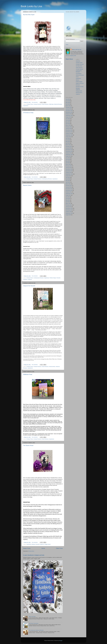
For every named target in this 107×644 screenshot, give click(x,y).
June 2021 (68, 198)
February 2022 (69, 186)
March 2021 (68, 203)
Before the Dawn (32, 616)
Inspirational (26, 106)
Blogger (61, 641)
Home (43, 548)
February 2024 (69, 146)
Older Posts (59, 548)
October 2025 (69, 114)
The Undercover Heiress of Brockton (36, 630)
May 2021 (68, 200)
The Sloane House (28, 445)
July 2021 (68, 197)
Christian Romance (37, 104)
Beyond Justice (27, 185)
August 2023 (68, 156)
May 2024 (68, 141)
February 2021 (69, 205)
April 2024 (68, 143)
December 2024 (69, 130)
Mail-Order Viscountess (34, 623)
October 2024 (69, 133)
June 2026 (68, 101)
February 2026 (69, 107)
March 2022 (68, 184)
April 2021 (68, 202)
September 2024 (69, 135)
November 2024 (69, 132)
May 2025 (68, 122)
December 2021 (69, 189)
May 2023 (68, 161)
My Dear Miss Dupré (29, 15)
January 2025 (69, 129)
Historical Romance (58, 104)
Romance (78, 85)
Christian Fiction (30, 104)
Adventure (78, 61)
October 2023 (69, 153)
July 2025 (68, 119)
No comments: (35, 102)
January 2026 (69, 109)
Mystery (34, 544)
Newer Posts (27, 548)
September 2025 (69, 115)
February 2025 (69, 127)
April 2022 (68, 182)
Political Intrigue (53, 278)
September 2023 (69, 155)
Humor (77, 77)
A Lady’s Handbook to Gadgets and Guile (34, 555)
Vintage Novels (47, 544)
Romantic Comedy (80, 87)
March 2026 (68, 106)
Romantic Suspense (40, 544)
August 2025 (68, 117)
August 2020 (68, 215)
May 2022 (68, 181)
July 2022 (68, 177)
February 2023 (69, 166)
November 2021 (69, 190)
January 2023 (69, 168)
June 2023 (68, 159)
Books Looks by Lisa (77, 49)
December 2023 (69, 150)
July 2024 (68, 138)
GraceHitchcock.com (29, 100)
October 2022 (69, 172)
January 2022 (69, 187)
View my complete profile (71, 56)
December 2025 (69, 111)
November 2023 (69, 151)
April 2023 (68, 163)
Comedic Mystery (79, 69)
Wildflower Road (28, 374)
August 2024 (68, 137)
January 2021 (69, 207)
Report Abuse (69, 59)
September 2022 (69, 174)
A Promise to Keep (28, 113)
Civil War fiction (79, 66)
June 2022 (68, 179)
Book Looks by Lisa (31, 6)
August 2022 (68, 176)
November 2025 (69, 112)
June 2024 (68, 140)
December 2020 (69, 208)
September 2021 (69, 194)
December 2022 (69, 169)
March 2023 (68, 164)
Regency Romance (80, 83)
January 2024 (69, 148)
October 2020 (69, 212)
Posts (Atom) (31, 551)
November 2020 (69, 210)
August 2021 (68, 195)
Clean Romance (45, 104)
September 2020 (69, 213)
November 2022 (69, 171)
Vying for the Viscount (29, 286)
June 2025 (68, 120)
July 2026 (68, 99)
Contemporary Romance (47, 179)
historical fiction (52, 367)
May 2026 (68, 102)
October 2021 (69, 192)
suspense (30, 279)
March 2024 (68, 145)
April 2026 (68, 104)
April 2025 (68, 124)
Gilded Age (51, 104)
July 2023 (68, 158)
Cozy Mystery (79, 73)
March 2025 (68, 125)
